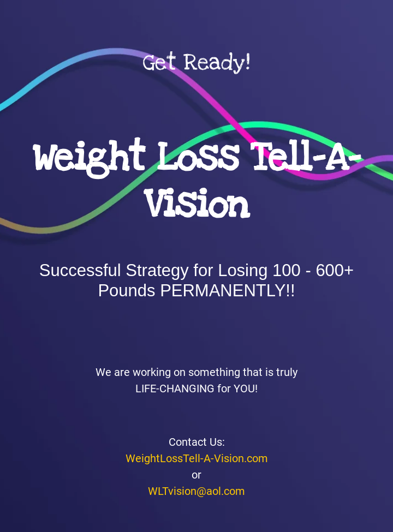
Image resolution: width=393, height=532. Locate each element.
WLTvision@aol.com (196, 491)
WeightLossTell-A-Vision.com (197, 458)
